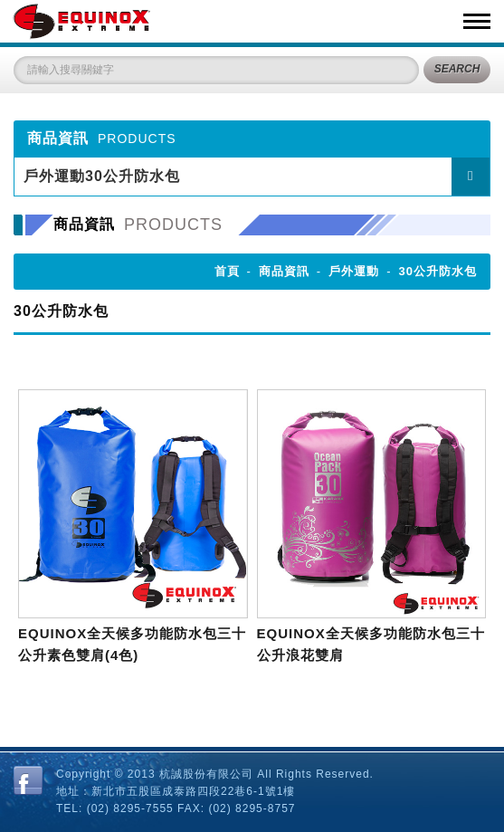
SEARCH (457, 69)
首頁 (227, 271)
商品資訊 (284, 271)
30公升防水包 (438, 271)
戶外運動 (354, 271)
